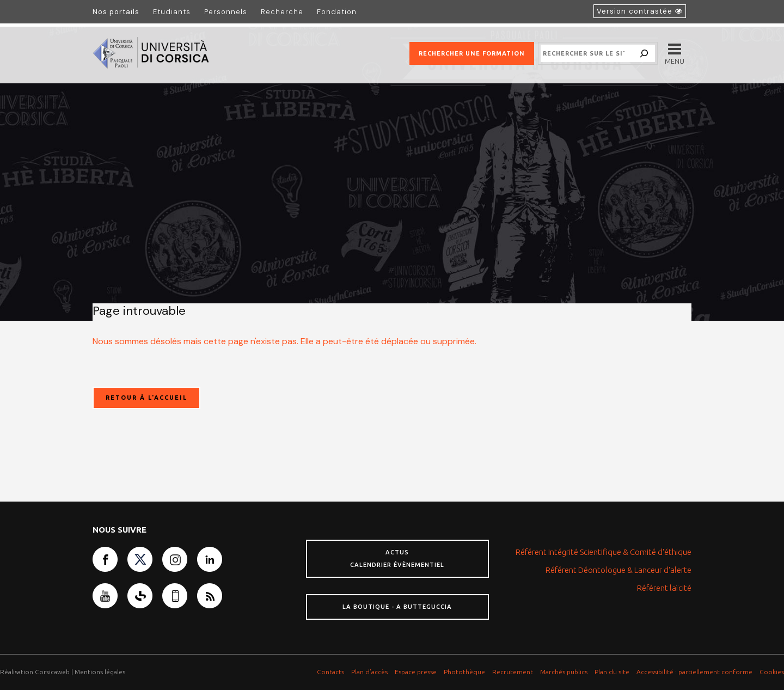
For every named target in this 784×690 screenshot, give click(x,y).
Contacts (330, 672)
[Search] (644, 53)
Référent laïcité (664, 588)
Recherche (282, 12)
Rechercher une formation (472, 53)
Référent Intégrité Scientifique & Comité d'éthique (604, 552)
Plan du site (612, 672)
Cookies (772, 672)
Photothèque (464, 672)
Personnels (226, 12)
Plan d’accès (369, 672)
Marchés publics (564, 672)
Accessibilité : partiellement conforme (694, 672)
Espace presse (416, 672)
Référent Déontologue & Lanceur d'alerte (618, 570)
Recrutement (513, 672)
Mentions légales (100, 672)
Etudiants (172, 12)
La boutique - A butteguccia (397, 607)
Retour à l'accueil (146, 398)
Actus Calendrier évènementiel (397, 558)
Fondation (337, 12)
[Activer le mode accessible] (640, 11)
